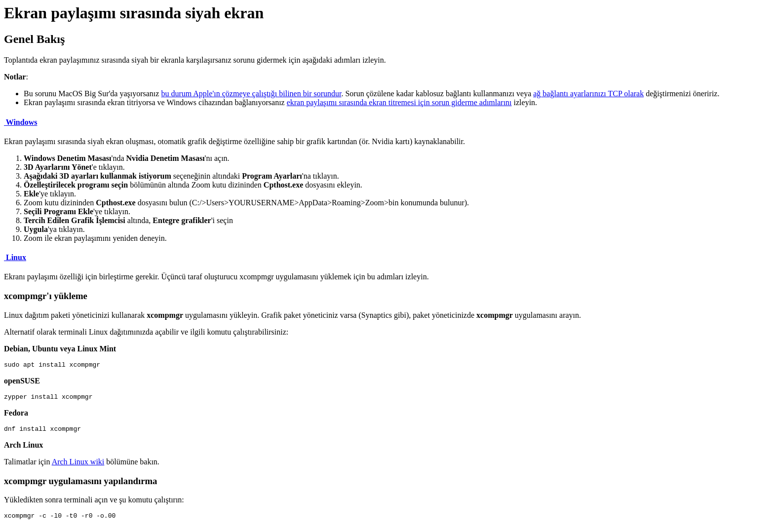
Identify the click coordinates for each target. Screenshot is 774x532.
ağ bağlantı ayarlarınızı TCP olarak (588, 94)
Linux (15, 257)
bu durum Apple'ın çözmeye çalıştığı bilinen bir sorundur (251, 94)
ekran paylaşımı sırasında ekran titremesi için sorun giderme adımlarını (399, 102)
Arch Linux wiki (78, 466)
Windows (20, 122)
